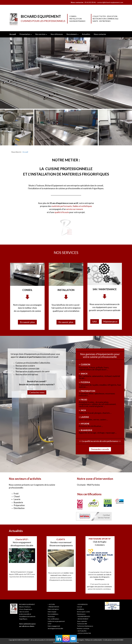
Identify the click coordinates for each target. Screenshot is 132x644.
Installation (80, 609)
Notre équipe (52, 612)
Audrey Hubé (75, 642)
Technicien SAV (82, 624)
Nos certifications (53, 619)
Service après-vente (83, 612)
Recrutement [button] (72, 34)
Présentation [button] (26, 34)
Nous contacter (100, 34)
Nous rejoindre (82, 621)
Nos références (57, 34)
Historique (51, 616)
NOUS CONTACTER (85, 633)
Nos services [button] (41, 34)
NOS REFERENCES (84, 616)
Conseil (79, 607)
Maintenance (81, 614)
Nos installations (53, 614)
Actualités (86, 34)
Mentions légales (79, 640)
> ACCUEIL (51, 604)
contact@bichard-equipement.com (110, 2)
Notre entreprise (53, 609)
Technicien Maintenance (85, 626)
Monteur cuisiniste (83, 628)
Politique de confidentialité (94, 640)
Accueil (25, 152)
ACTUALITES (82, 631)
